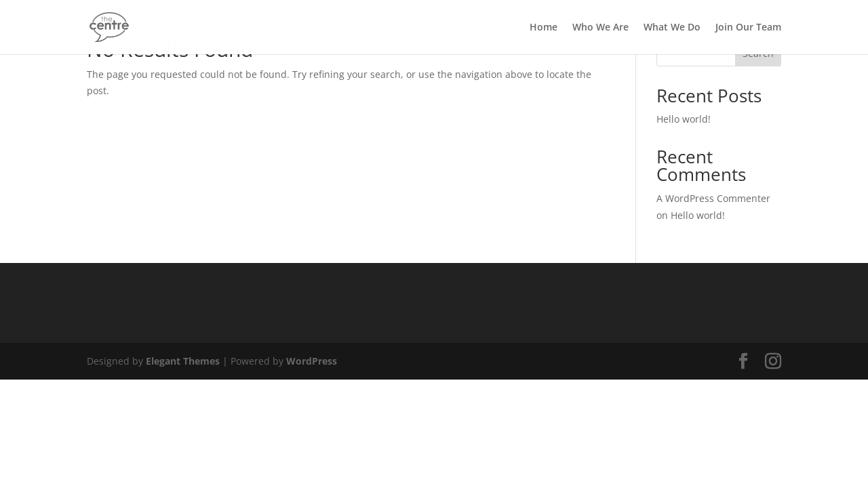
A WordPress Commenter (713, 198)
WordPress (312, 361)
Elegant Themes (183, 361)
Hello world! (684, 119)
